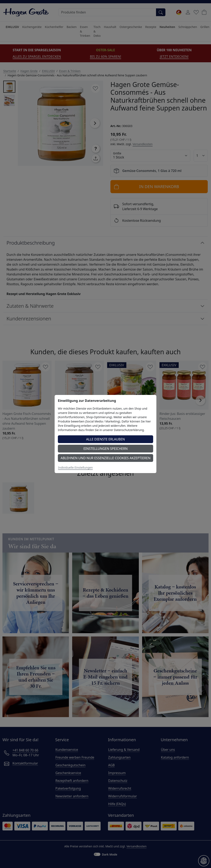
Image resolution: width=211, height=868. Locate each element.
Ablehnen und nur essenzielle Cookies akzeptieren (105, 458)
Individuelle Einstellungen (75, 467)
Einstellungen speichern (105, 449)
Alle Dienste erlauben (105, 439)
